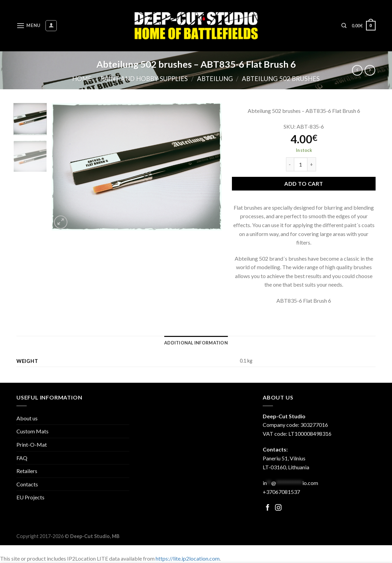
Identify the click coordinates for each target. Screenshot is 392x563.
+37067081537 (281, 492)
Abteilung (215, 79)
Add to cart (304, 184)
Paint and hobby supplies (144, 79)
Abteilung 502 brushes (281, 79)
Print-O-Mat (32, 444)
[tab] (196, 343)
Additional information (196, 343)
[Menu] (28, 25)
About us (27, 418)
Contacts (27, 484)
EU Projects (30, 497)
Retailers (27, 471)
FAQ (22, 458)
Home (82, 79)
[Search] (344, 26)
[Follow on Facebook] (268, 508)
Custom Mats (32, 431)
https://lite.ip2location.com (188, 558)
